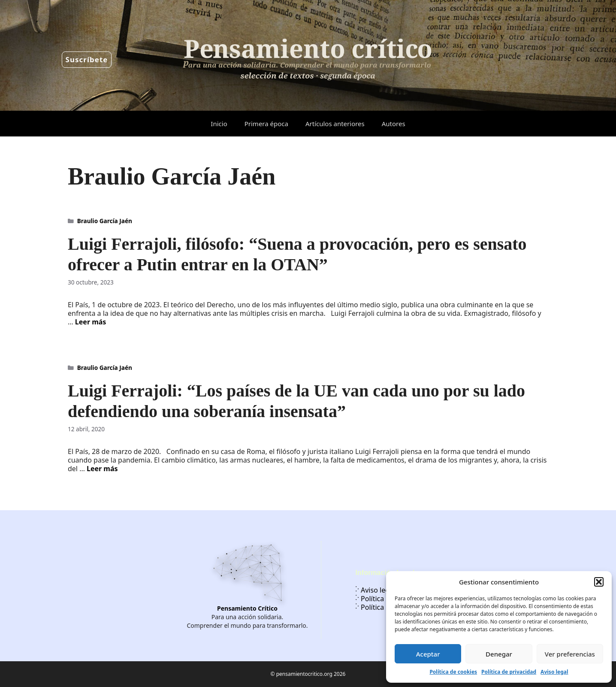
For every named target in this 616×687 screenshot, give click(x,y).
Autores (394, 124)
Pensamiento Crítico (247, 608)
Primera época (266, 124)
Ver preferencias (570, 654)
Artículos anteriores (335, 124)
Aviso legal (554, 672)
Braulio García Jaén (105, 221)
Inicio (219, 124)
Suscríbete (87, 59)
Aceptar (428, 654)
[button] (599, 582)
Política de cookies (453, 672)
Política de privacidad (509, 672)
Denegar (499, 654)
